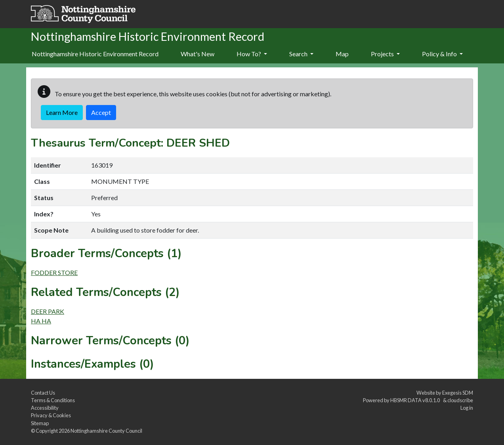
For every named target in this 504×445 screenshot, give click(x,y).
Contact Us (43, 393)
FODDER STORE (54, 272)
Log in (467, 408)
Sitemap (40, 423)
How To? (252, 54)
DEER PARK (48, 311)
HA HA (41, 321)
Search (301, 54)
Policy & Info (442, 54)
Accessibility (45, 408)
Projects (385, 54)
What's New (198, 54)
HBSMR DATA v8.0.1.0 (416, 400)
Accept (101, 112)
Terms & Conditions (53, 400)
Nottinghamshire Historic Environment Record (95, 54)
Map (342, 54)
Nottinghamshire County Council (106, 431)
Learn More (62, 112)
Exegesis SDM (458, 393)
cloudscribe (460, 400)
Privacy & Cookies (51, 415)
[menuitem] (198, 54)
